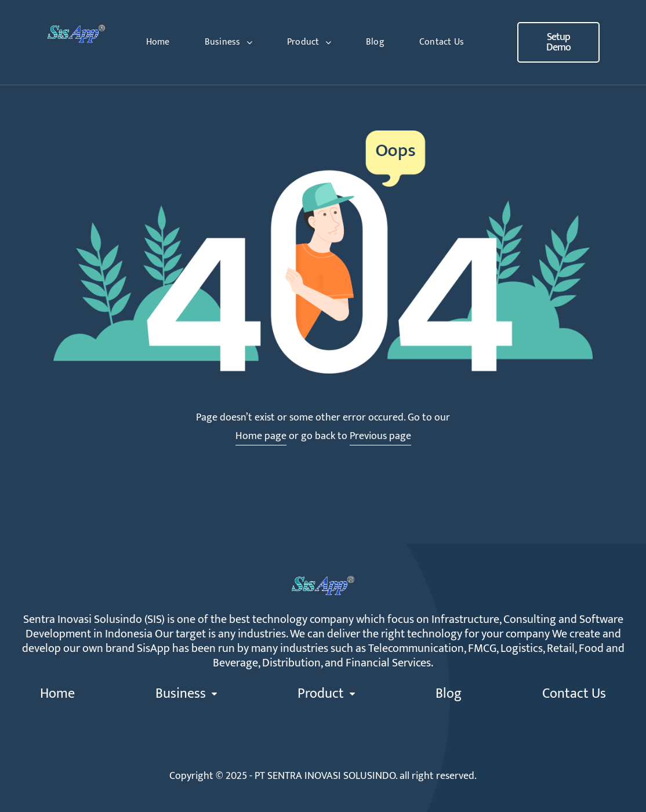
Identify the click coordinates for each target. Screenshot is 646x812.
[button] (558, 42)
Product (309, 42)
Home (158, 42)
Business (228, 42)
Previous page (380, 436)
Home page (261, 436)
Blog (375, 42)
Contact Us (442, 42)
